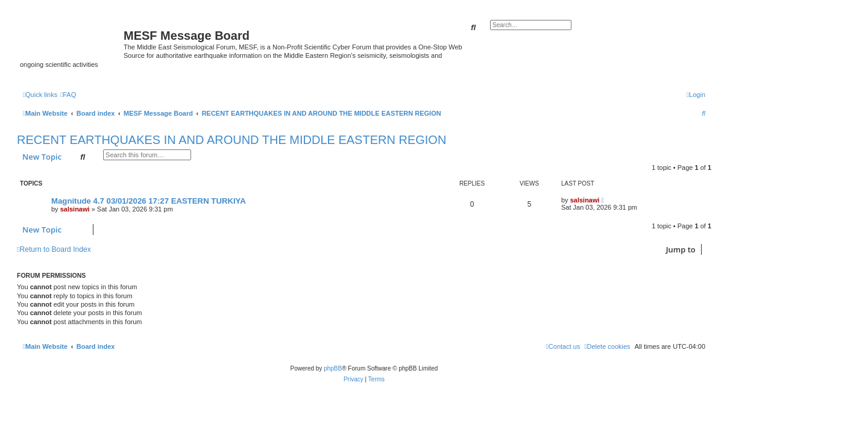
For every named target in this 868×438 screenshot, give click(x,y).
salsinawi (75, 209)
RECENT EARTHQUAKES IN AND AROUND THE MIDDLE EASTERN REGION (231, 140)
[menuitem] (68, 95)
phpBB (333, 368)
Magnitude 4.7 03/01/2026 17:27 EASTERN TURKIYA (149, 201)
